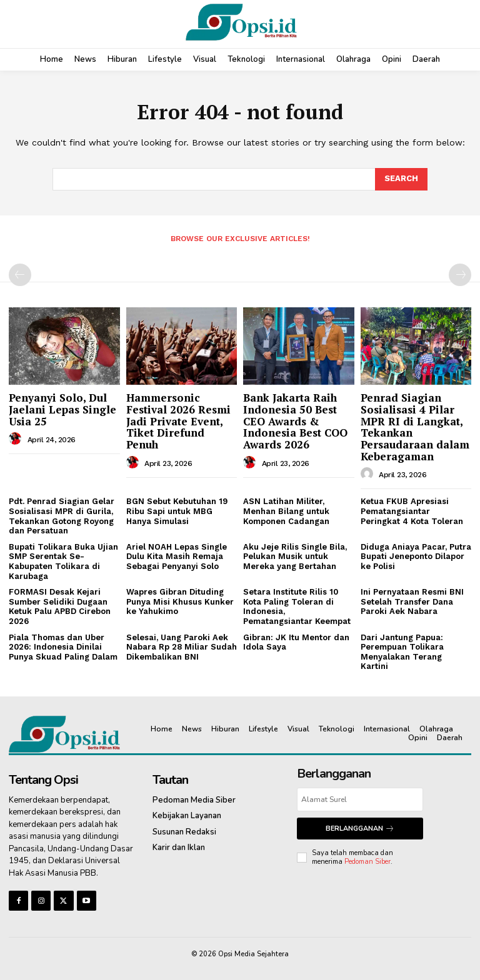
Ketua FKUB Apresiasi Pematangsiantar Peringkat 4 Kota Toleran (412, 511)
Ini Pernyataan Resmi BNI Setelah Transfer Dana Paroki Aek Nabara (412, 601)
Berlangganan (360, 829)
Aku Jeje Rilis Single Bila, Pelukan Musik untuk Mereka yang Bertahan (295, 557)
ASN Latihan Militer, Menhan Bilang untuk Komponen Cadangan (286, 511)
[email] (360, 799)
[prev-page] (20, 275)
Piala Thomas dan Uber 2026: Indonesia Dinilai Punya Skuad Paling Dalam (63, 647)
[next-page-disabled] (460, 275)
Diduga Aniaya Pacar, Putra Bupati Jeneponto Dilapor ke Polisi (416, 557)
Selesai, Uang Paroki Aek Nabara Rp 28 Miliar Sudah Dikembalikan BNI (182, 647)
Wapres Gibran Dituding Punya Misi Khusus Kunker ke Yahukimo (180, 601)
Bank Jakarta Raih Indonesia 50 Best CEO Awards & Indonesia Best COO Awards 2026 (295, 421)
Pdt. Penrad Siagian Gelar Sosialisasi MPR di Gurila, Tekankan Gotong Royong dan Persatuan (62, 516)
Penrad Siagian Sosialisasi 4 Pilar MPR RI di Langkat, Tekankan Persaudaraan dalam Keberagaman (415, 427)
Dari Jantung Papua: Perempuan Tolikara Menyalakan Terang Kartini (402, 652)
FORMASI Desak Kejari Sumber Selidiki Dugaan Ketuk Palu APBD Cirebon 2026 (60, 606)
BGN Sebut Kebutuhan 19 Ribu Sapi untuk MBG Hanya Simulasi (177, 511)
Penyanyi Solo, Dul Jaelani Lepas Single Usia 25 (62, 409)
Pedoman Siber (367, 862)
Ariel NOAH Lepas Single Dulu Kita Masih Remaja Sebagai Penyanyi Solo (177, 557)
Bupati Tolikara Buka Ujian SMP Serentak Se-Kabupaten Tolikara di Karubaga (63, 562)
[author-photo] (17, 439)
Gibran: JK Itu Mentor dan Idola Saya (296, 642)
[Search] (401, 179)
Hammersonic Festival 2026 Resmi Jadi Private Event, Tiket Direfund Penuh (178, 421)
